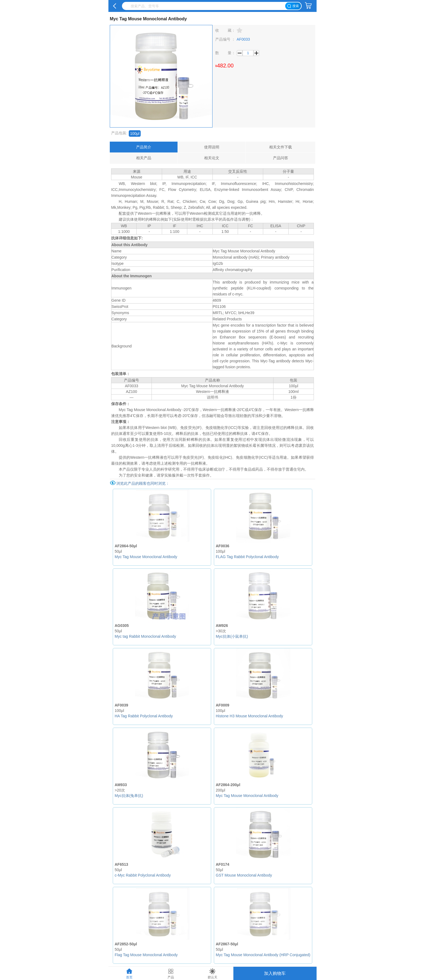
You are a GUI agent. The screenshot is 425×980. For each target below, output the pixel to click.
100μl (135, 134)
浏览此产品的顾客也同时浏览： (143, 483)
